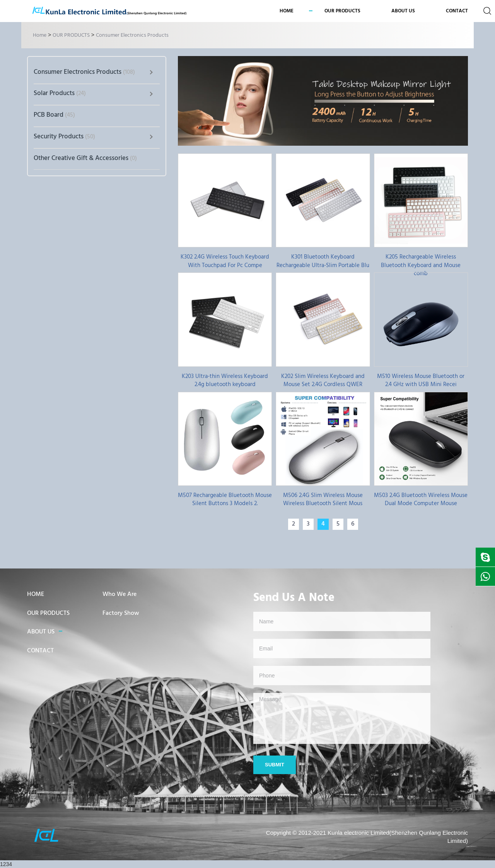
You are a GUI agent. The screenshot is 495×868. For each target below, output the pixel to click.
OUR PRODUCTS (71, 35)
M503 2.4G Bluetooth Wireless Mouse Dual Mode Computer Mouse (421, 499)
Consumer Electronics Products (132, 35)
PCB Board (54, 115)
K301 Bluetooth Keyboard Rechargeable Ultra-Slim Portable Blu (323, 261)
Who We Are (119, 594)
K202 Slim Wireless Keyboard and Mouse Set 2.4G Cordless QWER (323, 380)
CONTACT (457, 11)
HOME (36, 594)
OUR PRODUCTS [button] (342, 11)
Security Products (64, 137)
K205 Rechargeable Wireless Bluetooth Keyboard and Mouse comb (421, 261)
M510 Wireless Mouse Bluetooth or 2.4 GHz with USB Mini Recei (421, 380)
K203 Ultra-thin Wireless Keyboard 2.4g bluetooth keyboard (225, 380)
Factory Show (121, 613)
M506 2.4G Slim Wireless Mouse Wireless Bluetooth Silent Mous (323, 499)
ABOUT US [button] (403, 11)
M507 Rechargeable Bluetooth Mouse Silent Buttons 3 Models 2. (225, 499)
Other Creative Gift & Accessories (85, 158)
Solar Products (60, 93)
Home (287, 11)
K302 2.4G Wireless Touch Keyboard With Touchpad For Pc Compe (225, 261)
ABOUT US (41, 632)
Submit (275, 765)
